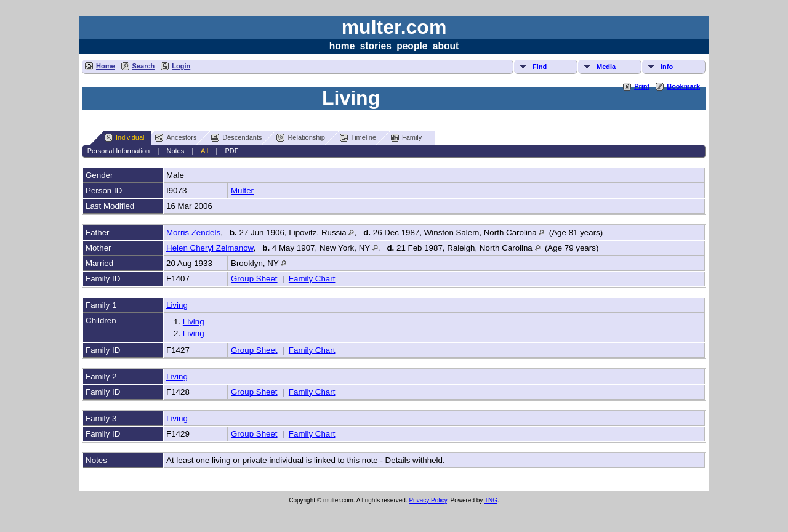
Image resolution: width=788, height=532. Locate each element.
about (446, 46)
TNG (491, 500)
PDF (232, 151)
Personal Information (119, 151)
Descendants (236, 138)
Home (106, 66)
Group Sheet (254, 279)
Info (667, 66)
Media (606, 66)
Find (540, 66)
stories (376, 46)
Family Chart (312, 279)
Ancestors (176, 138)
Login (181, 66)
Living (177, 305)
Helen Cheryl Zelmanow (210, 248)
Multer (242, 191)
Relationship (301, 138)
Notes (176, 151)
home (342, 46)
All (204, 151)
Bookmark (683, 86)
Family (406, 138)
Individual (124, 138)
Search (144, 66)
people (412, 46)
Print (642, 86)
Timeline (358, 138)
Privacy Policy (428, 500)
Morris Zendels (193, 232)
